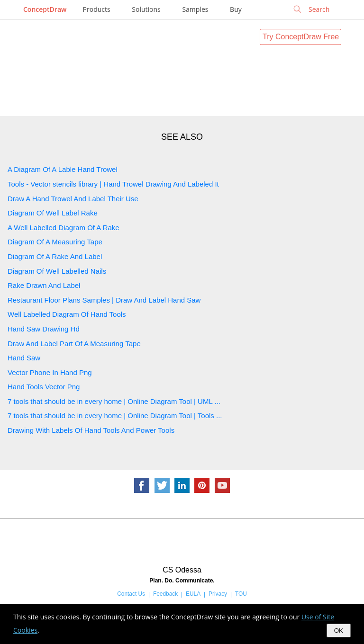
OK (339, 631)
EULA (193, 594)
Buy (236, 9)
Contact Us (131, 594)
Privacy (218, 594)
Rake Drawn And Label (44, 285)
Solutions (146, 9)
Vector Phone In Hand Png (50, 372)
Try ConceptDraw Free (301, 37)
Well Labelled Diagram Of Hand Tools (67, 314)
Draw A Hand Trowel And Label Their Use (73, 199)
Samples (195, 9)
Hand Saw (24, 358)
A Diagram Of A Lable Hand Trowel (63, 169)
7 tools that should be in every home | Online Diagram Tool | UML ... (114, 401)
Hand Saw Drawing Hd (44, 329)
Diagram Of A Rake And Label (55, 256)
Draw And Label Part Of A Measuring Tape (74, 344)
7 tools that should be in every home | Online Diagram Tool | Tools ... (115, 416)
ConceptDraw (45, 9)
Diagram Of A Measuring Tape (55, 242)
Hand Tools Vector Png (44, 387)
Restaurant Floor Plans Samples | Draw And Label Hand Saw (104, 300)
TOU (241, 594)
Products (97, 9)
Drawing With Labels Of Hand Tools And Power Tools (91, 430)
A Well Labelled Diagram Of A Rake (64, 228)
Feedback (165, 594)
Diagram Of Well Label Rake (53, 213)
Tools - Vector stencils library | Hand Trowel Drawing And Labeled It (113, 184)
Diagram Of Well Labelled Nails (57, 271)
